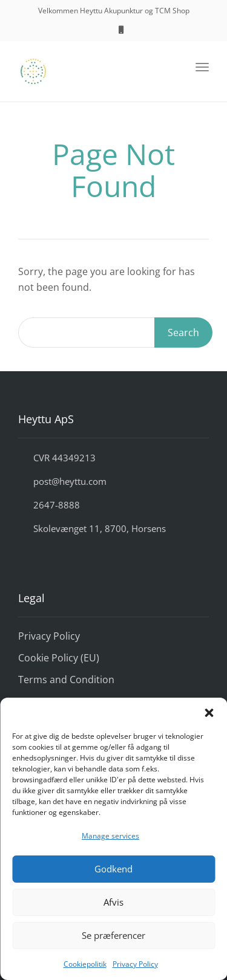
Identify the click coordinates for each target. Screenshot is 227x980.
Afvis (113, 902)
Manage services (110, 836)
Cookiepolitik (85, 964)
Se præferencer (113, 935)
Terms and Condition (66, 680)
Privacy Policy (135, 964)
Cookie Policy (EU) (59, 658)
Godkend (113, 869)
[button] (209, 713)
